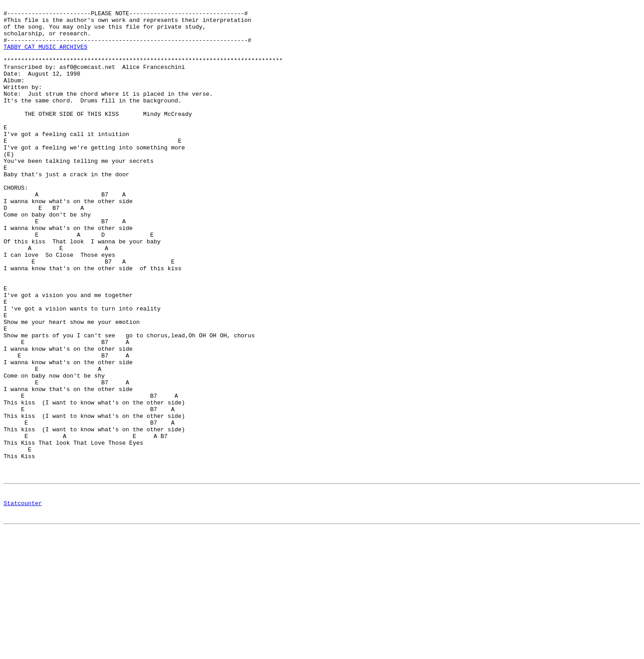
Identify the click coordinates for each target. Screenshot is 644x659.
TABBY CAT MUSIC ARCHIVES (45, 56)
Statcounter (23, 602)
